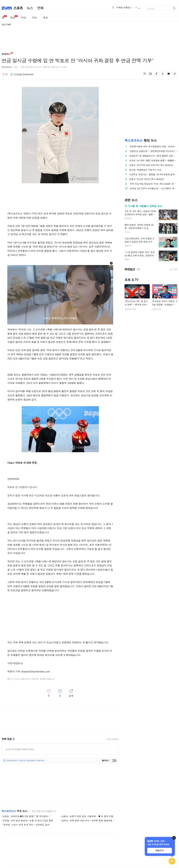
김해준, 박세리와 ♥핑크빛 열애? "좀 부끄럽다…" (27, 816)
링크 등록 (173, 269)
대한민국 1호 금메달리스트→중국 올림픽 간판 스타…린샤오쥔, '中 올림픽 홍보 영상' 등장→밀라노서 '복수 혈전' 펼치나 (153, 156)
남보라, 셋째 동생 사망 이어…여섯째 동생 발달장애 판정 (89, 820)
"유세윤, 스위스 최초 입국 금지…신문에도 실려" (26, 825)
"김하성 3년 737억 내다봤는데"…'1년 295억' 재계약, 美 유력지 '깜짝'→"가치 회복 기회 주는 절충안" (153, 188)
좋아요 (5, 74)
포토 (45, 17)
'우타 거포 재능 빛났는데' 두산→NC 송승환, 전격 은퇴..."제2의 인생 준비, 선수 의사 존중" (153, 184)
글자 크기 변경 (144, 74)
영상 (13, 17)
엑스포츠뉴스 (7, 67)
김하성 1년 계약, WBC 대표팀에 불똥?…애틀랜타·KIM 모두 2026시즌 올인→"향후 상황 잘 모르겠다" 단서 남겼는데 (153, 160)
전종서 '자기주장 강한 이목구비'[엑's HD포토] (151, 165)
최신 (24, 17)
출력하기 (150, 74)
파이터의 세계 (130, 309)
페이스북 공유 (157, 74)
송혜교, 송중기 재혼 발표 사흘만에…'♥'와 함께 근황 (87, 816)
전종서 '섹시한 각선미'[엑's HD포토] (147, 179)
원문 (16, 67)
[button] (111, 263)
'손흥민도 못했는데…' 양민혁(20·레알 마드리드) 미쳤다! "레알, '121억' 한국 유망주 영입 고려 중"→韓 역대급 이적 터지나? (153, 151)
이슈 (35, 17)
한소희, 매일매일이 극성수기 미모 (145, 170)
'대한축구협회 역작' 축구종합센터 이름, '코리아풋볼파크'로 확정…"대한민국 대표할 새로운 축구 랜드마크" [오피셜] (153, 146)
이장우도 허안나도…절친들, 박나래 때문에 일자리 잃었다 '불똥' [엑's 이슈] (153, 174)
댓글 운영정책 (113, 739)
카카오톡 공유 (169, 74)
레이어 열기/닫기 (71, 693)
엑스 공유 (163, 74)
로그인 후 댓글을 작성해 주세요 (20, 749)
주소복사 (175, 74)
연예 (40, 8)
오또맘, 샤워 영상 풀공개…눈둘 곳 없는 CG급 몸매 (28, 820)
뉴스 (30, 8)
